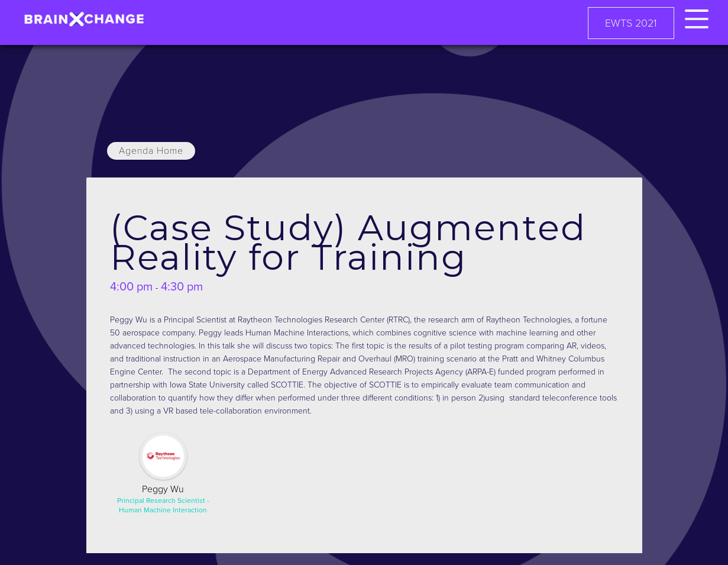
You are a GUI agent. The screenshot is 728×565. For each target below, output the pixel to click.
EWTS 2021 (631, 23)
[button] (697, 17)
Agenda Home (151, 151)
